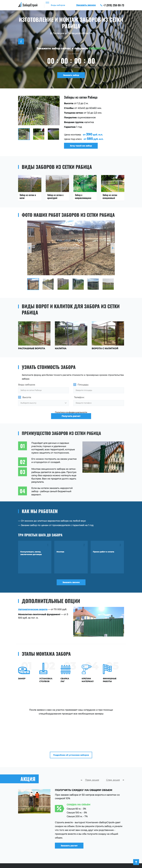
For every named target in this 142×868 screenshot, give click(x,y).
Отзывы (85, 842)
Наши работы (89, 838)
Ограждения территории (33, 846)
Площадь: (83, 386)
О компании (88, 833)
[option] (71, 123)
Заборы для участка (30, 833)
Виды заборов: (27, 386)
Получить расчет (71, 424)
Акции (84, 846)
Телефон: (79, 400)
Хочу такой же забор (83, 146)
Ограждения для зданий (32, 851)
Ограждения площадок (32, 842)
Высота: (27, 400)
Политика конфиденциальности (71, 417)
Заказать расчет (75, 801)
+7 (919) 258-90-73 (112, 5)
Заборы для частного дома (34, 838)
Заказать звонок (71, 587)
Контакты (86, 851)
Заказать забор (71, 76)
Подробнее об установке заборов (71, 709)
